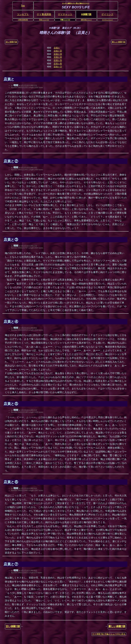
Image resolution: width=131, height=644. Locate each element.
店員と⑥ (58, 64)
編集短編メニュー (86, 20)
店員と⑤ (58, 60)
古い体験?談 (11, 42)
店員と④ (58, 57)
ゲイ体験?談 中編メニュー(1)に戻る (109, 634)
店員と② (58, 51)
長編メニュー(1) (44, 20)
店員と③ (58, 54)
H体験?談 (86, 14)
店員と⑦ (58, 67)
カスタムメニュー (107, 20)
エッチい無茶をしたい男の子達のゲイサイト (76, 3)
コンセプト (23, 14)
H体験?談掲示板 (23, 20)
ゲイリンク (107, 14)
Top (23, 6)
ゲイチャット (65, 14)
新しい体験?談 (119, 42)
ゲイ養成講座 (44, 14)
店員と (57, 48)
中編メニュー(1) (65, 20)
